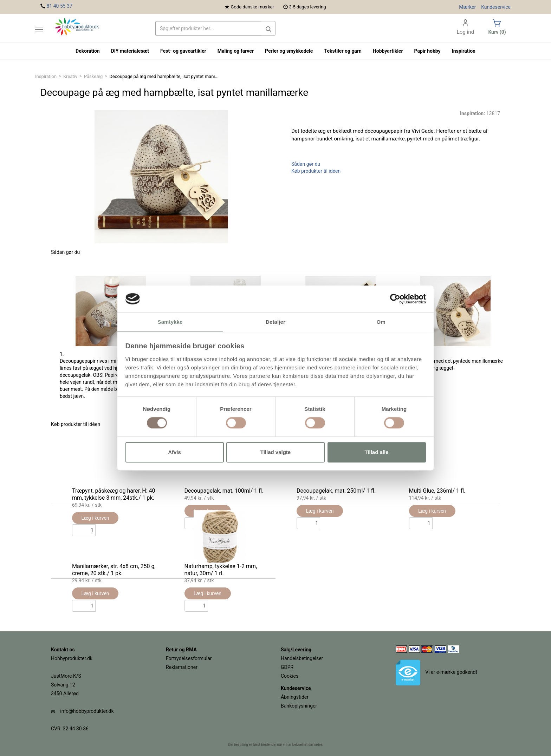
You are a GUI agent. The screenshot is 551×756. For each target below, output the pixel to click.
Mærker (467, 7)
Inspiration (46, 76)
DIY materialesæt (130, 51)
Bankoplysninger (299, 706)
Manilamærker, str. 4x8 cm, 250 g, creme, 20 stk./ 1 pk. (114, 570)
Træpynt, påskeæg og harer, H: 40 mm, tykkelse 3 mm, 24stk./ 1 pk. (114, 494)
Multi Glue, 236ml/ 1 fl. (437, 491)
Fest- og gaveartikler (183, 51)
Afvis (174, 452)
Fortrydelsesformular (189, 658)
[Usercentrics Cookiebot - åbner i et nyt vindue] (395, 299)
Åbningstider (295, 697)
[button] (268, 28)
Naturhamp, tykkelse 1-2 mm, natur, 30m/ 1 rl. (221, 570)
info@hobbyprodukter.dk (87, 711)
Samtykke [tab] (170, 322)
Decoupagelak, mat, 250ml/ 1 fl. (336, 491)
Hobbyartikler (388, 51)
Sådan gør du (306, 164)
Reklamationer (182, 667)
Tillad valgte (275, 452)
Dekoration (88, 51)
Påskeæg (93, 76)
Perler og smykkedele (289, 51)
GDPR (287, 667)
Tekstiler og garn (343, 51)
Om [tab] (381, 322)
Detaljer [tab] (275, 322)
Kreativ (70, 76)
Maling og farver (236, 51)
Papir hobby (427, 51)
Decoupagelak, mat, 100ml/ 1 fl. (224, 491)
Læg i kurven (320, 511)
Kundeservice (496, 7)
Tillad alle (376, 452)
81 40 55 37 (59, 6)
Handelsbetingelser (302, 658)
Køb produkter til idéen (316, 171)
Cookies (290, 676)
